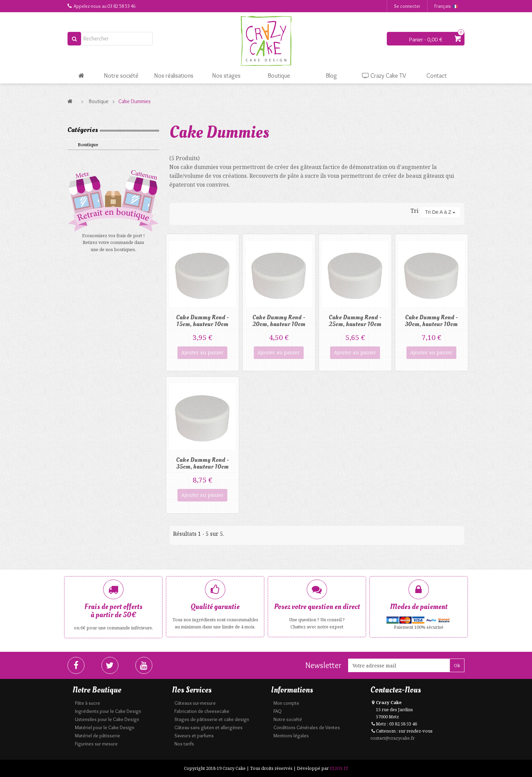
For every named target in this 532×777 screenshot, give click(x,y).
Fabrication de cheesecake (202, 711)
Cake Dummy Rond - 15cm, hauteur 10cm (203, 321)
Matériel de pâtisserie (98, 736)
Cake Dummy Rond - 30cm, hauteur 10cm (432, 321)
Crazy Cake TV (384, 76)
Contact (437, 76)
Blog (331, 76)
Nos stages (226, 76)
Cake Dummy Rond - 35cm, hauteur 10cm (203, 463)
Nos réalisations (174, 76)
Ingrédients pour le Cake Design (108, 711)
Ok (457, 665)
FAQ (278, 711)
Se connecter (407, 6)
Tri (414, 211)
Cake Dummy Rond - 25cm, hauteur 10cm (355, 321)
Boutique (279, 76)
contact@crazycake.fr (393, 738)
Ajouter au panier (202, 352)
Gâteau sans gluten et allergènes (208, 727)
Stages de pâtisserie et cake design (212, 719)
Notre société (121, 76)
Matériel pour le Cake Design (105, 727)
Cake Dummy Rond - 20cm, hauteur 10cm (279, 321)
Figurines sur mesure (96, 744)
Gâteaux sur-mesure (195, 703)
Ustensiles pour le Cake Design (107, 719)
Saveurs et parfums (194, 736)
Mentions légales (291, 736)
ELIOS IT (339, 768)
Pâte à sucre (88, 703)
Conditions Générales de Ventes (307, 727)
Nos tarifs (184, 744)
